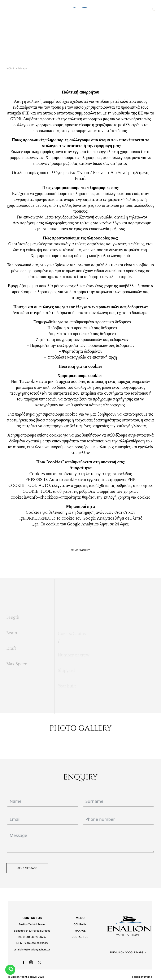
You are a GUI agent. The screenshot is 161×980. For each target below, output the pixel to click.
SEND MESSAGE (27, 876)
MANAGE (80, 931)
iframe (148, 977)
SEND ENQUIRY (81, 550)
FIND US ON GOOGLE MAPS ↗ (128, 952)
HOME (10, 68)
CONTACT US (80, 937)
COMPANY (80, 924)
